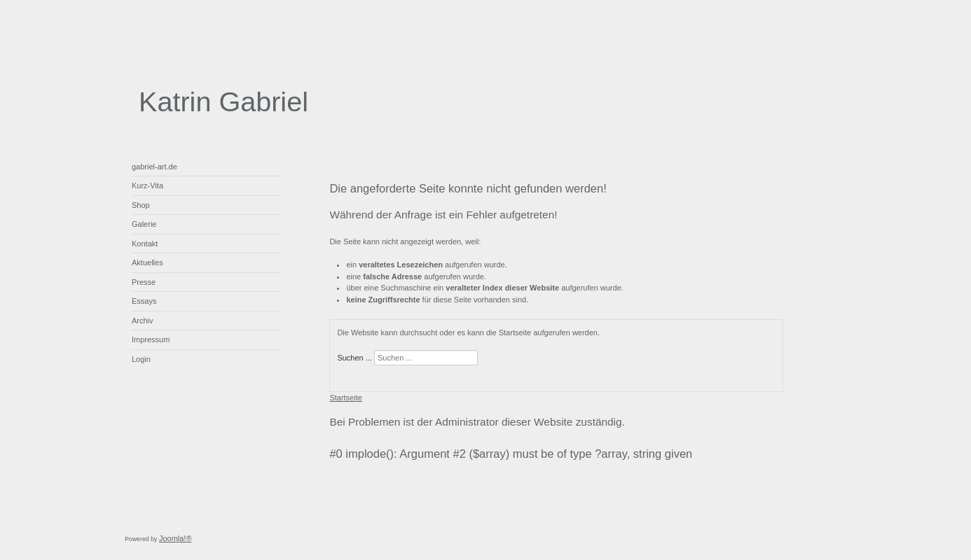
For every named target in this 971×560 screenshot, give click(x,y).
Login (141, 359)
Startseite (345, 398)
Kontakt (145, 244)
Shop (141, 205)
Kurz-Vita (147, 185)
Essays (144, 301)
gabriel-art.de (154, 167)
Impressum (151, 339)
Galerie (144, 224)
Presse (144, 282)
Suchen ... (354, 358)
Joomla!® (175, 538)
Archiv (143, 321)
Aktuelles (147, 262)
